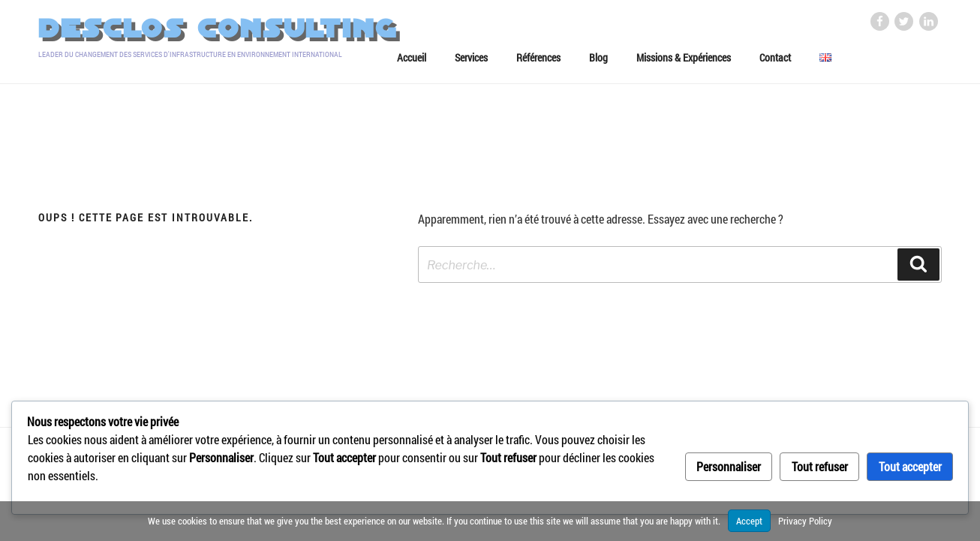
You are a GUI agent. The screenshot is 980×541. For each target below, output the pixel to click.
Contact (775, 57)
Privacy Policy (805, 521)
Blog (598, 57)
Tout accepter (910, 466)
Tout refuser (820, 466)
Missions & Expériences (684, 57)
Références (538, 57)
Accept (749, 521)
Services (471, 57)
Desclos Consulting (218, 29)
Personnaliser (729, 466)
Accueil (412, 57)
